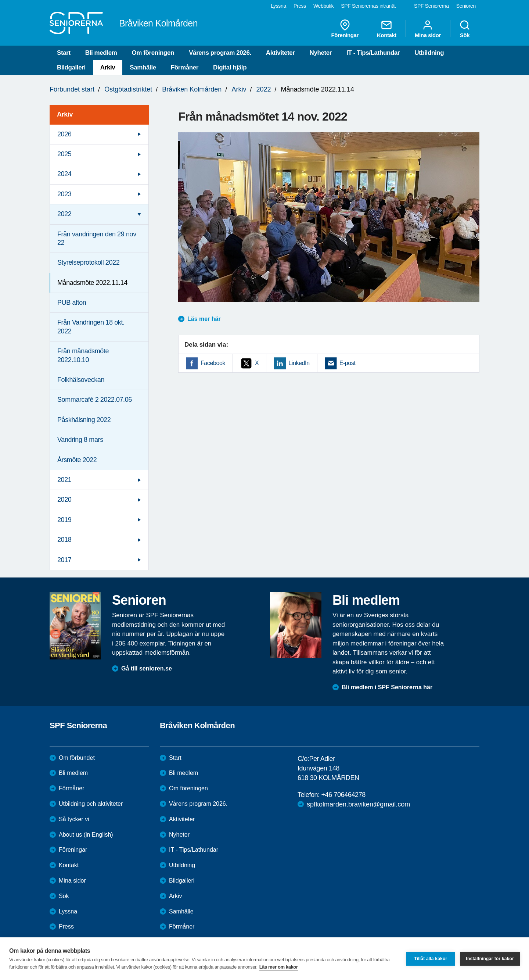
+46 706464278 (343, 795)
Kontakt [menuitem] (387, 29)
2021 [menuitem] (64, 480)
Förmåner (185, 67)
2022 (263, 89)
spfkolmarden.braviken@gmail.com (358, 804)
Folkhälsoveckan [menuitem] (81, 380)
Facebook (213, 363)
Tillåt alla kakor (431, 959)
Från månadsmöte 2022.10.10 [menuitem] (83, 355)
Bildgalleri (71, 67)
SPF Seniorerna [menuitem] (431, 6)
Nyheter (321, 53)
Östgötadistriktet (128, 89)
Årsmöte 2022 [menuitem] (77, 460)
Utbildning (429, 53)
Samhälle (143, 67)
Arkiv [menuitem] (65, 114)
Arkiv (108, 67)
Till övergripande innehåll (0, 0)
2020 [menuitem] (64, 500)
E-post (348, 363)
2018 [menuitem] (64, 540)
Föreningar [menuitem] (345, 29)
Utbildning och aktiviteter (91, 804)
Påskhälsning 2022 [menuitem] (84, 420)
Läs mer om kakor (279, 967)
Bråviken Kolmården (192, 89)
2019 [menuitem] (64, 520)
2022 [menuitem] (64, 214)
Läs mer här (204, 319)
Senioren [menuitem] (466, 6)
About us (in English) (86, 835)
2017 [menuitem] (64, 560)
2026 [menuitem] (64, 134)
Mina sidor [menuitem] (428, 29)
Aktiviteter (280, 53)
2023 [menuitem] (64, 194)
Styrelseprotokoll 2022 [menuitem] (88, 262)
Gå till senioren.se (147, 668)
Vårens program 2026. (220, 53)
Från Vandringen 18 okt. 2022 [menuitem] (91, 327)
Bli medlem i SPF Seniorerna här (387, 687)
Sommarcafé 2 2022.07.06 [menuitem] (95, 400)
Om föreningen (153, 53)
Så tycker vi (74, 819)
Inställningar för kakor (490, 959)
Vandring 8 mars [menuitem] (80, 440)
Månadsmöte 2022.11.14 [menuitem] (92, 283)
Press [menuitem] (300, 6)
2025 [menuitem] (64, 154)
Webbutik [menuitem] (323, 6)
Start (64, 53)
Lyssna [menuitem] (278, 6)
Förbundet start (72, 89)
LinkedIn (299, 363)
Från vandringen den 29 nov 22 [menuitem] (97, 238)
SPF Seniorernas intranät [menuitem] (368, 6)
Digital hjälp (230, 67)
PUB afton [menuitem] (72, 303)
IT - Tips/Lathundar (373, 53)
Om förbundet (77, 758)
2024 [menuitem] (64, 174)
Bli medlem (101, 53)
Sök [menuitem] (465, 29)
